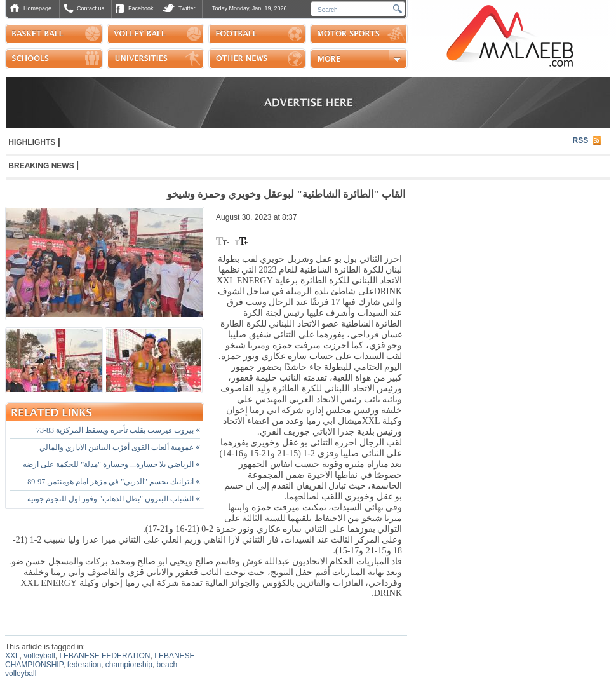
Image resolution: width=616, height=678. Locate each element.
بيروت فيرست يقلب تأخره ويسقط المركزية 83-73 (118, 430)
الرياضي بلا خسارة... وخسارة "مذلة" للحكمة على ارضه (111, 464)
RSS (581, 140)
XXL (12, 656)
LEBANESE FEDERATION (104, 656)
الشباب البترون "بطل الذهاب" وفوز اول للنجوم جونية (114, 499)
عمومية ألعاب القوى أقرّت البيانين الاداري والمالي (120, 447)
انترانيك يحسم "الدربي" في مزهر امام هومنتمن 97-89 (114, 482)
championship (129, 665)
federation (84, 665)
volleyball (39, 656)
